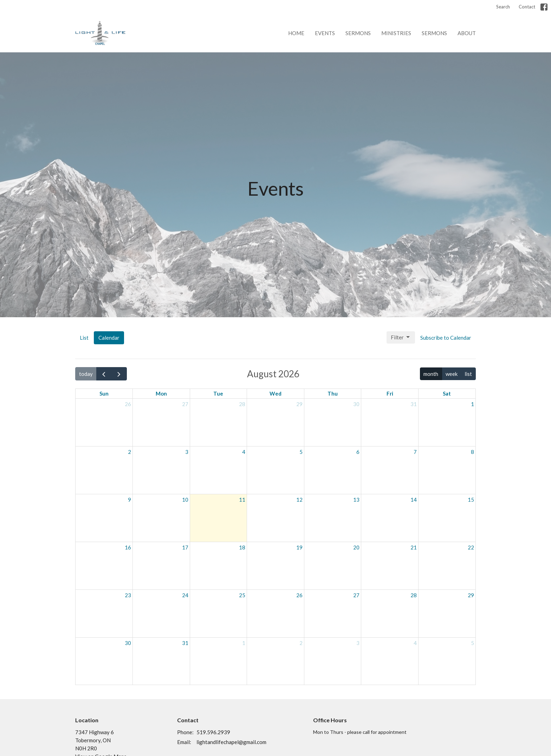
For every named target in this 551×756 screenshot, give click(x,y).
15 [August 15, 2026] (471, 500)
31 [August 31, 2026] (185, 643)
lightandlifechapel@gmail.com (231, 742)
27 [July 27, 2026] (185, 404)
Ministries (396, 33)
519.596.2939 (213, 732)
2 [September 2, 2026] (301, 643)
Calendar (109, 338)
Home (296, 33)
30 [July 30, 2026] (356, 404)
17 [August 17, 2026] (185, 547)
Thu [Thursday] (333, 393)
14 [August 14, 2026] (414, 500)
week (452, 374)
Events (325, 33)
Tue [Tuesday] (218, 393)
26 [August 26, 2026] (299, 595)
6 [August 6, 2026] (358, 452)
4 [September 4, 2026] (415, 643)
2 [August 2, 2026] (129, 452)
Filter (401, 337)
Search (503, 7)
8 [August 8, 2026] (472, 452)
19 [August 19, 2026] (299, 547)
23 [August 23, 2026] (128, 595)
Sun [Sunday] (104, 393)
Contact (527, 7)
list (468, 374)
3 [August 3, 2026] (187, 452)
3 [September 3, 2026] (358, 643)
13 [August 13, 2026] (356, 500)
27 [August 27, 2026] (356, 595)
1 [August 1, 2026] (472, 404)
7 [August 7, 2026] (415, 452)
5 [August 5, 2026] (301, 452)
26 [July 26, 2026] (128, 404)
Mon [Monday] (161, 393)
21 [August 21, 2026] (414, 547)
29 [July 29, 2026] (299, 404)
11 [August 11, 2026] (242, 500)
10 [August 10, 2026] (185, 500)
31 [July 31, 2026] (414, 404)
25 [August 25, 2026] (242, 595)
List (84, 338)
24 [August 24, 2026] (185, 595)
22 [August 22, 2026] (471, 547)
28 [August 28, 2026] (414, 595)
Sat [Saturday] (447, 393)
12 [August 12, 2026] (299, 500)
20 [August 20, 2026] (356, 547)
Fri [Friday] (390, 393)
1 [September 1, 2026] (244, 643)
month (431, 374)
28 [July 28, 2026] (242, 404)
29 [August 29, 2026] (471, 595)
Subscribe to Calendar (446, 338)
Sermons (358, 33)
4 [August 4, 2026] (244, 452)
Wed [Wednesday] (275, 393)
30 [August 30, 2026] (128, 643)
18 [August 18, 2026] (242, 547)
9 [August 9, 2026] (129, 500)
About (467, 33)
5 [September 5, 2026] (472, 643)
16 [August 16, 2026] (128, 547)
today (86, 374)
